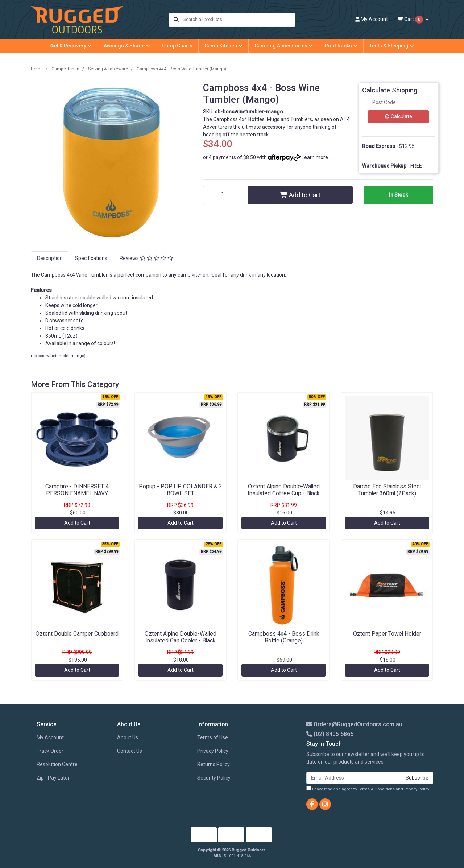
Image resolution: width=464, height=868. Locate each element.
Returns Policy (214, 764)
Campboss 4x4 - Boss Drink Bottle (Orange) (284, 637)
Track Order (50, 751)
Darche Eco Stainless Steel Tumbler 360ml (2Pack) (387, 490)
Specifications (91, 258)
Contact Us (130, 751)
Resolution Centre (57, 764)
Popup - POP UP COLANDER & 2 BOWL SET (181, 490)
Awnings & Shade (127, 46)
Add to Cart (300, 195)
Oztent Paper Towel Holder (387, 634)
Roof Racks (341, 46)
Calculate (398, 116)
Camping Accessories (284, 46)
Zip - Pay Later (53, 778)
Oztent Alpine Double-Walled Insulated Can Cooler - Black (181, 637)
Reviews (146, 258)
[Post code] (398, 102)
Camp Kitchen (223, 46)
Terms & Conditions (376, 789)
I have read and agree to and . (368, 789)
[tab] (50, 258)
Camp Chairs (177, 46)
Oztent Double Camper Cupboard (77, 634)
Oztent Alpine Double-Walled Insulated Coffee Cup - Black (284, 490)
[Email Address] (354, 778)
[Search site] (176, 20)
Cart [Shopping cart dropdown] (411, 20)
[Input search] (239, 20)
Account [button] (372, 19)
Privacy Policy (213, 751)
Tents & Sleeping (392, 46)
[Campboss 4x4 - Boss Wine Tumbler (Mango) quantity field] (225, 195)
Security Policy (214, 778)
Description (50, 258)
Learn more (315, 157)
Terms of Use (213, 737)
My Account (50, 737)
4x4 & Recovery (71, 46)
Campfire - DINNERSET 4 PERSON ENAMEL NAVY (77, 490)
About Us (128, 737)
